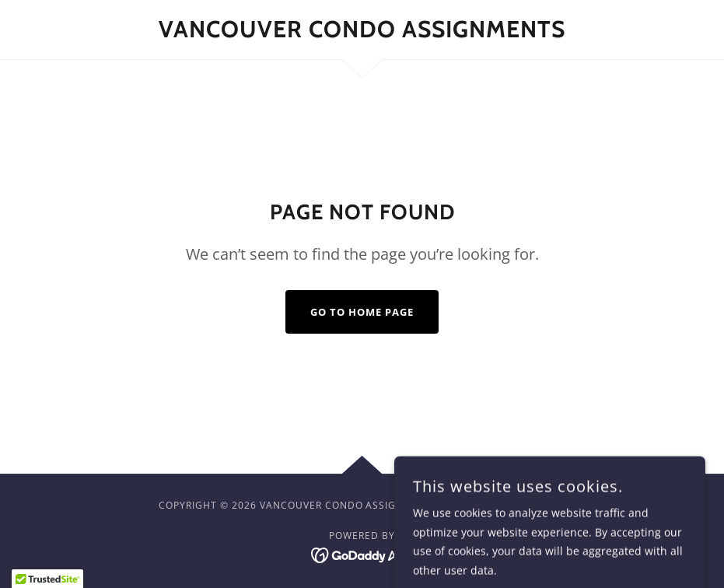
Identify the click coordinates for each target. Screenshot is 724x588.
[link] (362, 33)
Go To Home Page (362, 312)
